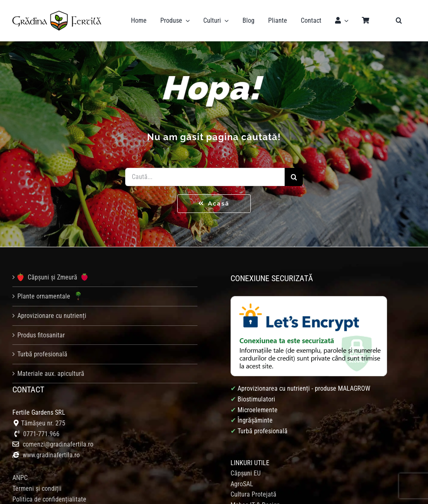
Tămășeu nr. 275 (43, 423)
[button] (399, 21)
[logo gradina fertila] (57, 14)
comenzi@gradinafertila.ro (58, 444)
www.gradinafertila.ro (50, 455)
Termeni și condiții (37, 488)
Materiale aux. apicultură (51, 374)
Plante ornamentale (51, 296)
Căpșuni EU (246, 473)
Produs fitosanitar (41, 335)
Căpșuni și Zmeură (52, 277)
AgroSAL (242, 484)
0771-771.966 (41, 434)
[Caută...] (205, 177)
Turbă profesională (42, 354)
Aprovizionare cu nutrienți (52, 316)
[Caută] (294, 177)
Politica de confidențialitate (49, 499)
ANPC (20, 478)
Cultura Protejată (253, 494)
